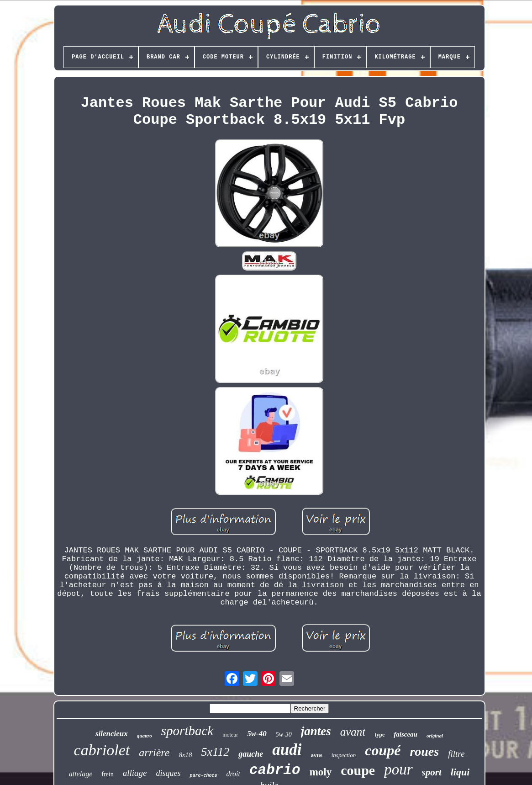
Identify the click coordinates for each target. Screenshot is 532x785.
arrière (154, 753)
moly (321, 772)
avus (316, 755)
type (379, 735)
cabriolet (102, 750)
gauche (251, 754)
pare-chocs (203, 776)
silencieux (112, 734)
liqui (460, 772)
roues (424, 751)
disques (168, 773)
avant (353, 732)
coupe (358, 770)
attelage (81, 774)
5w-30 (284, 735)
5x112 (216, 752)
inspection (344, 755)
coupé (383, 750)
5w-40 (257, 734)
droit (233, 774)
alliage (135, 773)
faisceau (406, 734)
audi (287, 750)
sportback (187, 731)
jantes (316, 731)
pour (398, 769)
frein (107, 774)
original (435, 736)
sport (432, 772)
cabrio (275, 770)
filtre (456, 754)
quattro (145, 736)
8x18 (185, 755)
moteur (230, 735)
